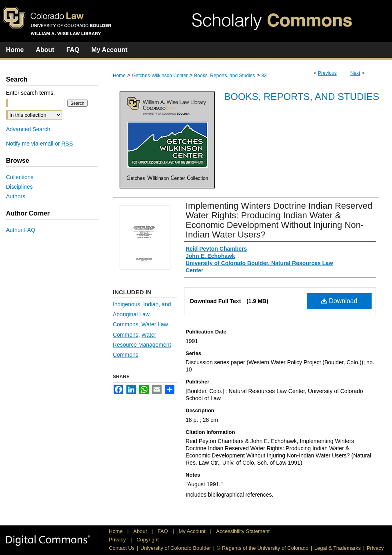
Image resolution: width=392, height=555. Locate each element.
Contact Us (122, 548)
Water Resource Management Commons (142, 345)
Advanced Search (28, 129)
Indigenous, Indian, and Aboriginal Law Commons (142, 314)
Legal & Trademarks (338, 548)
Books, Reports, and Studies (224, 76)
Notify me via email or (39, 144)
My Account (193, 531)
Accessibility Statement (243, 531)
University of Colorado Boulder (176, 548)
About (141, 531)
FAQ (164, 531)
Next (355, 73)
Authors (16, 196)
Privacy (118, 540)
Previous (327, 73)
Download (339, 301)
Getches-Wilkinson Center (160, 76)
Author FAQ (21, 230)
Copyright (148, 540)
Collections (20, 177)
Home (119, 76)
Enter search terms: (30, 93)
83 (264, 76)
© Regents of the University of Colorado (263, 548)
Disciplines (19, 187)
